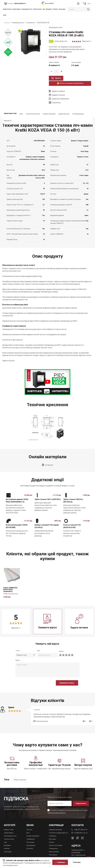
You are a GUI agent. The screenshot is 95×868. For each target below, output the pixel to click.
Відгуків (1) (23, 113)
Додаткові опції (64, 106)
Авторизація (31, 837)
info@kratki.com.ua (81, 825)
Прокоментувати (42, 714)
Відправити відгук (67, 676)
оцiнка (61, 644)
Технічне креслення (33, 106)
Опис (21, 106)
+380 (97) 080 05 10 (81, 822)
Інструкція (49, 458)
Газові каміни (16, 9)
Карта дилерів (54, 845)
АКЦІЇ (5, 15)
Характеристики (10, 106)
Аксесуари (62, 9)
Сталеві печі (31, 23)
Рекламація (53, 848)
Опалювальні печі (27, 9)
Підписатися (81, 796)
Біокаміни (49, 9)
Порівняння (31, 831)
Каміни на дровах (21, 773)
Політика (77, 863)
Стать (18, 643)
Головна (7, 23)
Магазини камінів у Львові (56, 852)
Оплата (52, 836)
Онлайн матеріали (49, 106)
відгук (18, 653)
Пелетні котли (37, 9)
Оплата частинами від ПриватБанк (70, 83)
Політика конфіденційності (57, 805)
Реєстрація (31, 834)
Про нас (30, 822)
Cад (44, 9)
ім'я (39, 643)
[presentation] (30, 676)
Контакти (30, 840)
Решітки (55, 9)
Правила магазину (56, 822)
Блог (28, 825)
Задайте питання (79, 91)
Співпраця (53, 830)
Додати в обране (58, 91)
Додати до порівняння (60, 95)
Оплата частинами (56, 839)
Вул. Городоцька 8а (79, 847)
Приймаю (61, 863)
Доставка (53, 833)
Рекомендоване (78, 106)
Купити (58, 78)
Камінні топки (7, 9)
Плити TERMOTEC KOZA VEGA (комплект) (10, 582)
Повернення (54, 842)
